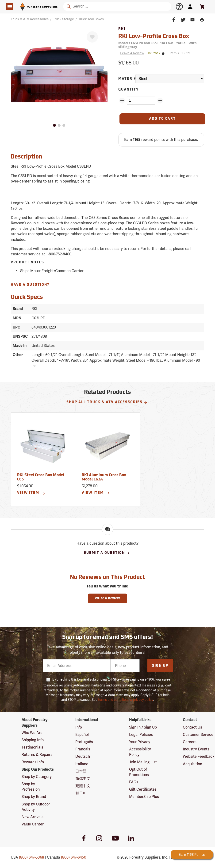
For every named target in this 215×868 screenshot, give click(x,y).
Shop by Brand (34, 797)
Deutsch (83, 757)
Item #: (180, 53)
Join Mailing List (143, 762)
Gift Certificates (143, 789)
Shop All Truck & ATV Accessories (107, 402)
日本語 (81, 771)
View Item (31, 493)
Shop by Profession (31, 787)
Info (79, 727)
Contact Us (192, 727)
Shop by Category (37, 777)
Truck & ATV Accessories (30, 19)
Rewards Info (33, 762)
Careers (190, 742)
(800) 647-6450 (74, 857)
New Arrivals (33, 817)
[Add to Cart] (162, 119)
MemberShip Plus (144, 797)
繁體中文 (83, 786)
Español (82, 735)
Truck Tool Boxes (91, 19)
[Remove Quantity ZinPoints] (122, 101)
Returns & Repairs (37, 755)
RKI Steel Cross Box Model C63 (41, 477)
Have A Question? (30, 285)
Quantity (129, 90)
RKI (122, 29)
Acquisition (192, 764)
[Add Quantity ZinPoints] (160, 101)
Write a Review (107, 598)
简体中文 (83, 779)
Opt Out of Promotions (139, 772)
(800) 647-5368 (32, 857)
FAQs (134, 782)
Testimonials (32, 747)
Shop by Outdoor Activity (36, 807)
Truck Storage (63, 19)
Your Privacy (140, 742)
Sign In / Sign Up (143, 727)
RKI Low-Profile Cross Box (154, 37)
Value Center (33, 824)
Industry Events (196, 749)
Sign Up (160, 666)
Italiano (82, 764)
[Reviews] (131, 54)
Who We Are (32, 733)
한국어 (81, 793)
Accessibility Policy (140, 752)
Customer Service (198, 735)
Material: (129, 79)
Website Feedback (199, 757)
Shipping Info (33, 740)
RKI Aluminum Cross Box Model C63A (104, 477)
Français (83, 749)
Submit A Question (107, 553)
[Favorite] (92, 37)
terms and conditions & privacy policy (126, 700)
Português (84, 742)
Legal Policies (141, 735)
